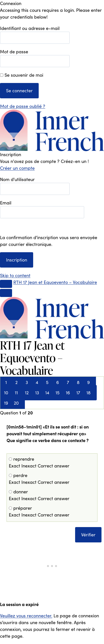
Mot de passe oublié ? (23, 106)
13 (37, 393)
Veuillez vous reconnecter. (26, 616)
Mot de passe (14, 52)
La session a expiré (19, 604)
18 (89, 393)
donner (52, 495)
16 (68, 393)
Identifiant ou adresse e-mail (30, 28)
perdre (52, 479)
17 (78, 393)
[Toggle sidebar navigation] (6, 284)
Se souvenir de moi (22, 75)
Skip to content (15, 275)
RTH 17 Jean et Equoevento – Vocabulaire (55, 282)
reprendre (52, 463)
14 (47, 393)
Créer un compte (17, 168)
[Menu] (6, 293)
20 (16, 403)
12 (27, 393)
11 (16, 393)
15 (58, 393)
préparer (52, 512)
